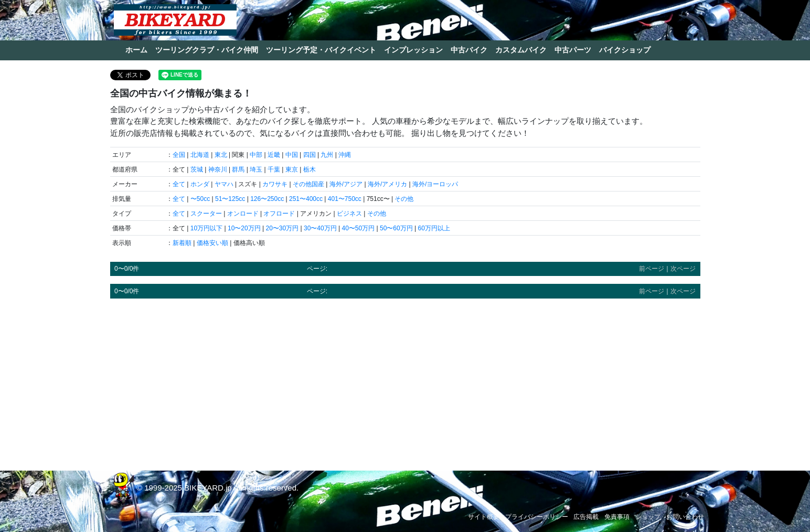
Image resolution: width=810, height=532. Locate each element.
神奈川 (218, 169)
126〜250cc (267, 199)
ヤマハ (224, 184)
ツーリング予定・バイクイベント (321, 50)
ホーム (136, 50)
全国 (179, 155)
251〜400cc (306, 199)
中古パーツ (573, 50)
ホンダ (200, 184)
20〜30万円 (282, 228)
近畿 (274, 155)
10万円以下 (206, 228)
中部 (256, 155)
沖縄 (345, 155)
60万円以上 (434, 228)
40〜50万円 (358, 228)
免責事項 (617, 517)
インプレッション (413, 50)
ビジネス (349, 214)
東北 (221, 155)
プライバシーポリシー (537, 517)
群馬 (238, 169)
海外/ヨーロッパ (435, 184)
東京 (292, 169)
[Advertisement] (405, 380)
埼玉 (256, 169)
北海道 (200, 155)
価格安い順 (212, 243)
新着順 (182, 243)
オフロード (279, 214)
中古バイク (469, 50)
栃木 (310, 169)
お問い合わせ (685, 517)
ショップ (648, 517)
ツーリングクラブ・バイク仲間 (207, 50)
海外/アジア (346, 184)
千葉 (274, 169)
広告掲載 (586, 517)
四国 (310, 155)
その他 (404, 199)
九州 (327, 155)
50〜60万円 (396, 228)
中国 (292, 155)
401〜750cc (345, 199)
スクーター (206, 214)
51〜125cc (230, 199)
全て (179, 184)
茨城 (197, 169)
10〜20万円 (244, 228)
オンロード (243, 214)
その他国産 (308, 184)
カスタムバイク (521, 50)
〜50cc (200, 199)
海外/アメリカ (387, 184)
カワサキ (275, 184)
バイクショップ (625, 50)
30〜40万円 (320, 228)
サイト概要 (484, 517)
